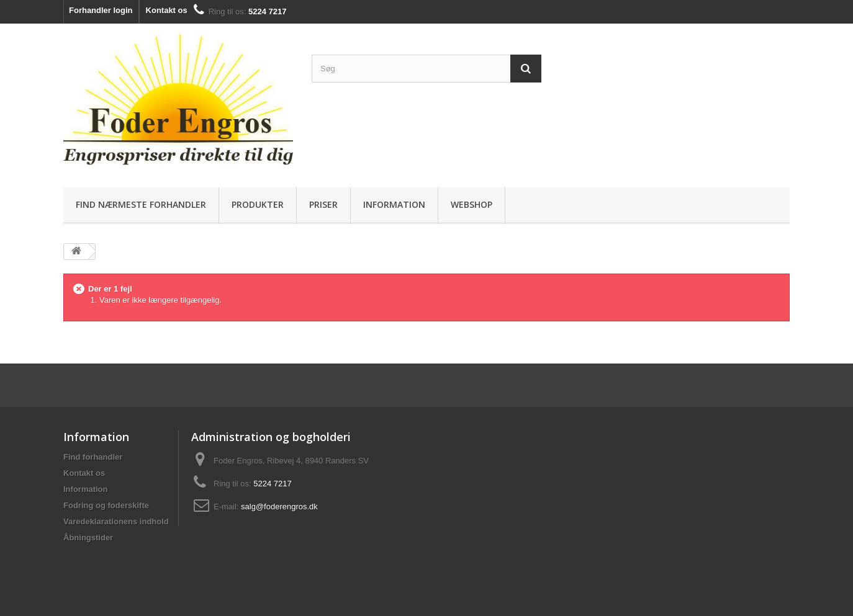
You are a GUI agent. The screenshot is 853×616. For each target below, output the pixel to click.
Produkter (258, 204)
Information (394, 204)
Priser (323, 204)
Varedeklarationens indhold (116, 521)
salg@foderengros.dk (279, 507)
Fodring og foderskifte (106, 505)
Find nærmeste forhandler (141, 204)
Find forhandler (93, 457)
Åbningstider (88, 538)
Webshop (472, 204)
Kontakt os (167, 10)
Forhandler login (101, 10)
